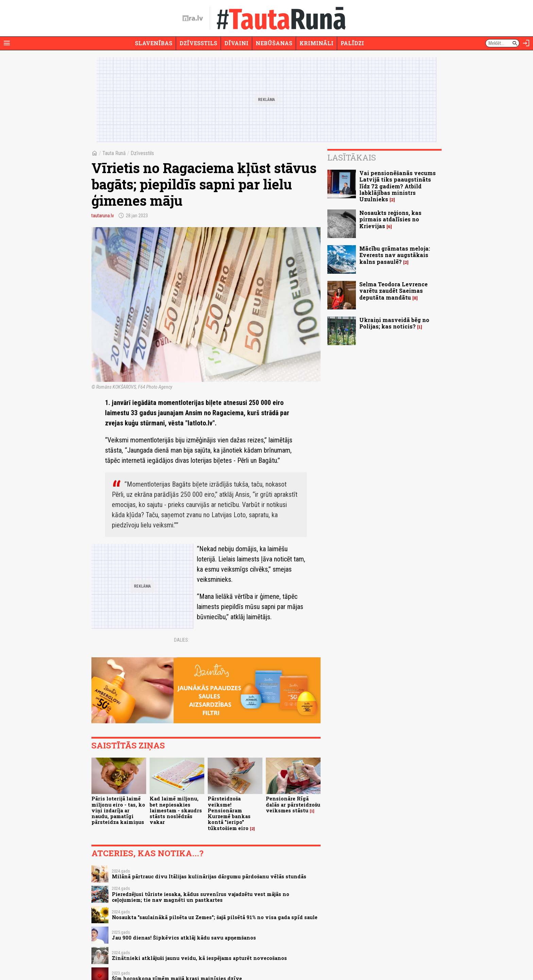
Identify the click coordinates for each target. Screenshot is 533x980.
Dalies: (182, 640)
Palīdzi (352, 43)
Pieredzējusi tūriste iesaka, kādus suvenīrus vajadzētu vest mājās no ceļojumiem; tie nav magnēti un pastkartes (201, 897)
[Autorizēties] (526, 43)
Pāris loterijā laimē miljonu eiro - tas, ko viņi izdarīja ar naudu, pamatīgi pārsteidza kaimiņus (118, 810)
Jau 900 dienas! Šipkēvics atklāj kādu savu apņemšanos (184, 938)
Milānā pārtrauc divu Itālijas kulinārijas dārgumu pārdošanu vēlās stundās (209, 876)
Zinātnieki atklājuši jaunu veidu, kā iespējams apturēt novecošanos (199, 958)
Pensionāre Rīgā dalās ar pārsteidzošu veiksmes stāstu (293, 805)
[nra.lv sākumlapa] (193, 18)
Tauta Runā (114, 153)
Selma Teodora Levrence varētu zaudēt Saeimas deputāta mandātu (393, 291)
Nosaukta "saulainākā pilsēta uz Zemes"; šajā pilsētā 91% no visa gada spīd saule (215, 917)
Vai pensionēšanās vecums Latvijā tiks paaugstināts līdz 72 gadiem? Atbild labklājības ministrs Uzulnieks (398, 186)
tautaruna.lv (103, 216)
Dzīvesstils (198, 43)
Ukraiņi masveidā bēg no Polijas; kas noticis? (394, 323)
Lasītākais (352, 157)
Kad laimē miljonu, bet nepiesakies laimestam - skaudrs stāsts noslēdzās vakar (176, 810)
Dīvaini (236, 43)
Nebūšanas (274, 43)
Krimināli (316, 43)
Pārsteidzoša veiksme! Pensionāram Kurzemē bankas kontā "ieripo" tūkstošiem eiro (229, 813)
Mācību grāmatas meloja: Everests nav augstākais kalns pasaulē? (395, 255)
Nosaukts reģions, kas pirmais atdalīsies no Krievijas (390, 219)
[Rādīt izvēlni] (7, 43)
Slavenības (154, 43)
